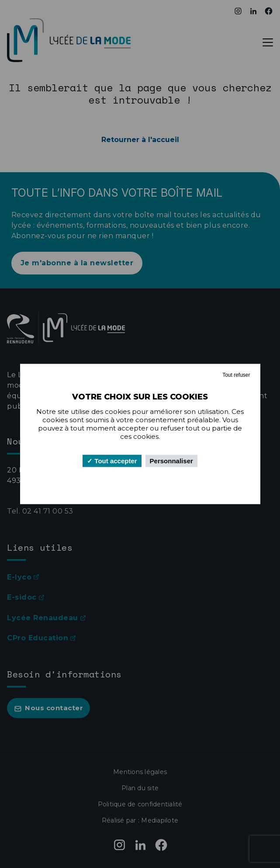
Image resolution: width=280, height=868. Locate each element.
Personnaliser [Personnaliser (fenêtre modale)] (171, 461)
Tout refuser (236, 375)
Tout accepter (112, 461)
